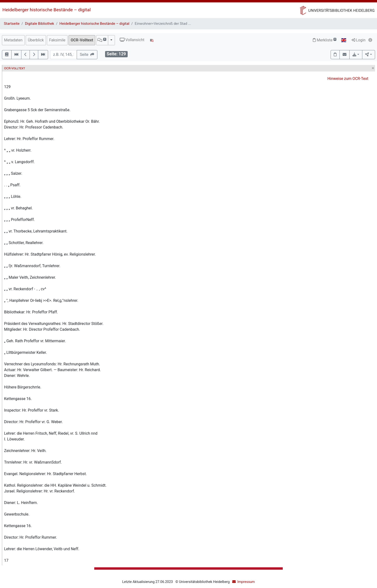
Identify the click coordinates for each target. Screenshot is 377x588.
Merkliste (325, 40)
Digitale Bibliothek (40, 24)
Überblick (36, 40)
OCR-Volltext (82, 40)
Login (358, 40)
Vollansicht (132, 40)
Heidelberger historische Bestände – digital (47, 10)
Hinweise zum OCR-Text (348, 79)
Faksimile (57, 40)
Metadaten (13, 40)
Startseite (12, 24)
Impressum (246, 582)
